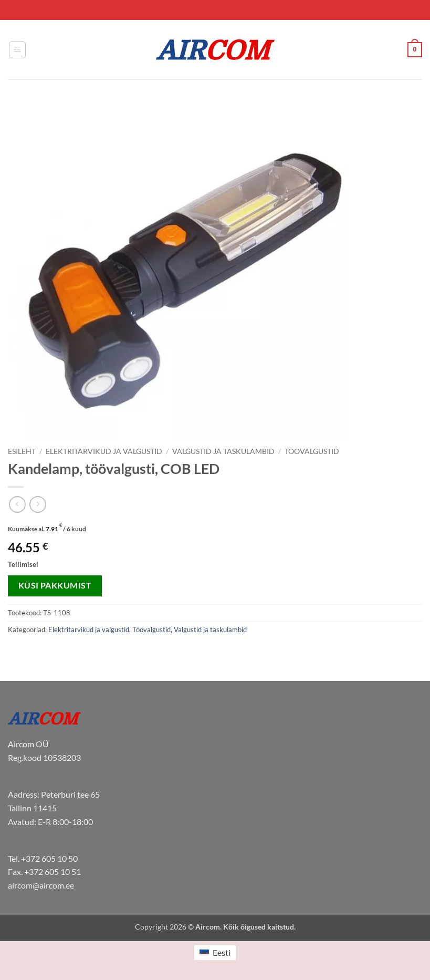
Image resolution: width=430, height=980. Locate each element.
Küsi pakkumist (55, 585)
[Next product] (17, 504)
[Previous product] (38, 504)
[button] (17, 50)
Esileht (22, 451)
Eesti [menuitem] (222, 952)
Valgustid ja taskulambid (223, 451)
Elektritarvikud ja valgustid (104, 451)
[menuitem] (215, 953)
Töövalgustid (312, 451)
